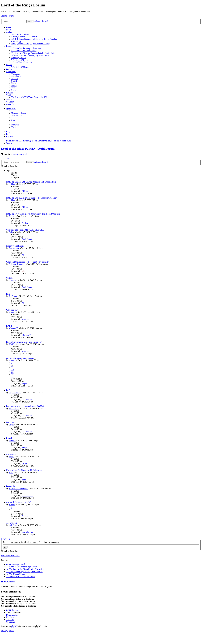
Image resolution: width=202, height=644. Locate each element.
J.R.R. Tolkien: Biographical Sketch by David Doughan (34, 39)
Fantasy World (12, 486)
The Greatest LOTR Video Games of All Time (30, 97)
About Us (10, 104)
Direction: (49, 542)
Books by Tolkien (19, 58)
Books (9, 46)
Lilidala (12, 184)
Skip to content (7, 16)
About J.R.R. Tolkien (20, 34)
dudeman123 (27, 495)
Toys (13, 88)
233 (13, 376)
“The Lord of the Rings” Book (24, 51)
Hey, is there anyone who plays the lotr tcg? (24, 342)
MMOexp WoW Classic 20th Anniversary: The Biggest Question (33, 214)
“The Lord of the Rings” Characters (26, 48)
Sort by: (30, 542)
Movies (9, 65)
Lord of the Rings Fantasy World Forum (28, 149)
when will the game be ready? (18, 502)
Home (9, 27)
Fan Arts (10, 92)
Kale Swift (13, 525)
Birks (24, 255)
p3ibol (11, 457)
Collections (11, 72)
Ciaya (11, 424)
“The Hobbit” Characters (22, 62)
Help (8, 294)
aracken (12, 505)
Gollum (9, 278)
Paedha (25, 516)
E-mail (9, 438)
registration (11, 454)
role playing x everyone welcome (20, 358)
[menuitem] (19, 113)
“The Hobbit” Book (19, 60)
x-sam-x (16, 154)
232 (13, 374)
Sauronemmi (14, 248)
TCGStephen (14, 344)
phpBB (14, 626)
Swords (14, 81)
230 (13, 370)
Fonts (14, 83)
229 (13, 367)
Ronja (24, 447)
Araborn (12, 440)
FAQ (8, 390)
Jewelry (15, 79)
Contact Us (11, 102)
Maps (14, 90)
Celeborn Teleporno (17, 264)
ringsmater (13, 280)
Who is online (8, 582)
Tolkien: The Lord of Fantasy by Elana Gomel (30, 55)
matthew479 (27, 399)
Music (14, 86)
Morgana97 (13, 328)
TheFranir (13, 296)
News (9, 30)
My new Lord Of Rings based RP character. (24, 470)
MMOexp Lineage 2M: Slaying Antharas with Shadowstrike (31, 182)
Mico (11, 473)
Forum (9, 69)
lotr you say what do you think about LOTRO (25, 406)
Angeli (25, 383)
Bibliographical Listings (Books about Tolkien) (31, 44)
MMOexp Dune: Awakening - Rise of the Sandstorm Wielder (31, 198)
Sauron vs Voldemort (15, 246)
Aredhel (24, 154)
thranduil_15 (14, 408)
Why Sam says (12, 310)
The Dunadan (12, 523)
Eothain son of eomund (18, 489)
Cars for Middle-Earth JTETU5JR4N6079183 (25, 230)
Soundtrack (16, 76)
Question (10, 422)
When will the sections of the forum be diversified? (27, 262)
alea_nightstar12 (29, 532)
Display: (12, 542)
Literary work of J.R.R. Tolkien (24, 37)
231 (13, 372)
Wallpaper (16, 74)
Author (9, 32)
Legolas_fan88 (15, 392)
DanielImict (27, 239)
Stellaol (12, 216)
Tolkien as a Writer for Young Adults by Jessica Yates (33, 53)
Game (9, 95)
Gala (11, 232)
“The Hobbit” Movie (20, 67)
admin (24, 271)
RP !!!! (9, 326)
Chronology (16, 41)
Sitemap (10, 99)
